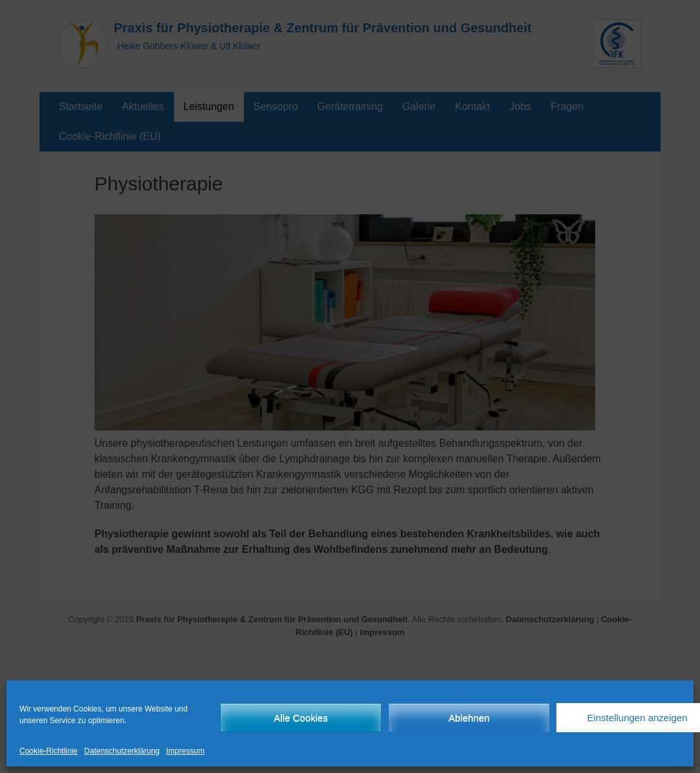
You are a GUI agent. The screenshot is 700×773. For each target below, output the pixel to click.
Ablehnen (469, 718)
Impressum (185, 751)
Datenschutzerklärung (122, 751)
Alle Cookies (301, 718)
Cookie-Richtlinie (49, 751)
